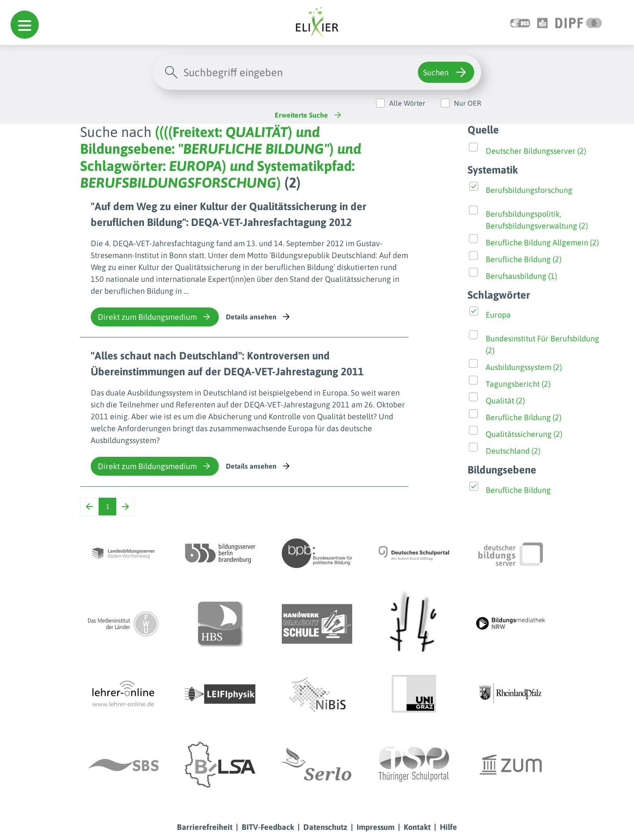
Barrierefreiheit (205, 827)
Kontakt (417, 827)
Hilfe (448, 827)
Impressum (376, 827)
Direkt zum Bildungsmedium (155, 317)
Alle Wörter (407, 103)
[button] (25, 25)
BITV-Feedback (268, 827)
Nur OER (468, 103)
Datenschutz (325, 827)
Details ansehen (259, 317)
